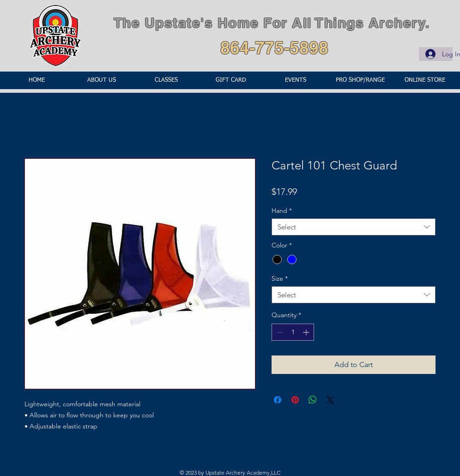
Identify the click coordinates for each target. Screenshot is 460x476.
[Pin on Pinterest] (295, 400)
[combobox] (354, 227)
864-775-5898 (274, 48)
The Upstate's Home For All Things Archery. (272, 23)
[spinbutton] (293, 332)
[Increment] (307, 332)
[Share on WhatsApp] (313, 400)
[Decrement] (279, 332)
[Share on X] (330, 400)
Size (280, 278)
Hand (282, 211)
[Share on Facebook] (278, 400)
